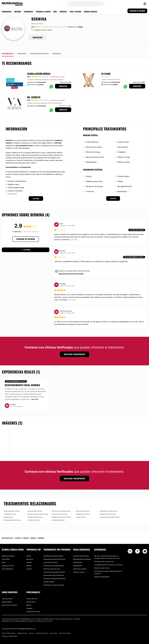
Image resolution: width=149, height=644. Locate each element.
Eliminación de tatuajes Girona (110, 511)
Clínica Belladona (8, 562)
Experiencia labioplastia (102, 570)
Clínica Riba (6, 553)
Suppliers (29, 602)
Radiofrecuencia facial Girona (61, 511)
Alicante (29, 562)
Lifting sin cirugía (124, 150)
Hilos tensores (123, 140)
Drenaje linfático (123, 170)
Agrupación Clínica (8, 559)
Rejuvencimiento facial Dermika (71, 267)
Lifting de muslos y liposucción (104, 555)
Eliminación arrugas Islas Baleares (55, 572)
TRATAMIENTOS (7, 12)
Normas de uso (22, 627)
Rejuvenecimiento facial (95, 150)
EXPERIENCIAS (28, 12)
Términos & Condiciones (9, 630)
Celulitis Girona (81, 511)
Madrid (29, 549)
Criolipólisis (121, 145)
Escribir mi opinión (26, 233)
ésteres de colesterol (80, 562)
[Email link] (145, 545)
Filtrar (26, 243)
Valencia (29, 556)
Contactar (63, 80)
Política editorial (65, 627)
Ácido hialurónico (92, 135)
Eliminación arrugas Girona (108, 505)
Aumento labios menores (81, 549)
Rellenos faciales (124, 155)
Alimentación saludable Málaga (54, 559)
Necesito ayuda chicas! (102, 561)
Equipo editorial (7, 595)
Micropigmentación (124, 180)
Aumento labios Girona (35, 505)
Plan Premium (31, 595)
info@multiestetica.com (28, 622)
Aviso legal (54, 627)
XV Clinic (106, 67)
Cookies (31, 627)
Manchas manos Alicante (52, 562)
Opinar (81, 27)
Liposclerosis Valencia (51, 556)
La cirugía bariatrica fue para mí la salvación (108, 558)
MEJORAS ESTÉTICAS (91, 12)
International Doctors (33, 605)
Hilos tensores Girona (83, 505)
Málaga (29, 559)
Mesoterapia (122, 185)
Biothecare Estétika (8, 549)
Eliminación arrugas (93, 145)
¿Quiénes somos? (7, 592)
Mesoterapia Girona (58, 514)
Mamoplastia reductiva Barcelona (54, 553)
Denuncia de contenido (9, 599)
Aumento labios (123, 135)
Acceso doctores (32, 592)
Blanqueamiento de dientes (82, 553)
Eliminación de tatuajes (94, 180)
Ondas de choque (79, 566)
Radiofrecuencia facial (94, 175)
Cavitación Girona (34, 514)
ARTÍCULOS (63, 12)
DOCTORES (18, 12)
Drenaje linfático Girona (35, 511)
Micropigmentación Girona (12, 514)
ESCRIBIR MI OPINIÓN (137, 11)
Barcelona (30, 553)
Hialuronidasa (78, 556)
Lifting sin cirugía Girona (60, 508)
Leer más (35, 393)
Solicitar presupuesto (74, 348)
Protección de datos (9, 627)
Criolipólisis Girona (10, 508)
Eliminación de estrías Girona (61, 505)
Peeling (88, 170)
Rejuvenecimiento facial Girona (38, 508)
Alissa (4, 556)
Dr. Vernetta (34, 91)
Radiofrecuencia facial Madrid (53, 549)
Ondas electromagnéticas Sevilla (54, 566)
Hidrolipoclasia (91, 155)
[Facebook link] (137, 545)
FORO (55, 12)
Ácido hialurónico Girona (12, 505)
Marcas (29, 599)
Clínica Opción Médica (39, 67)
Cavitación (90, 185)
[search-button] (101, 4)
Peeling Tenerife (49, 575)
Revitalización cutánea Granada (54, 578)
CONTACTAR (38, 37)
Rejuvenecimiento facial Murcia (54, 569)
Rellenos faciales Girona (108, 508)
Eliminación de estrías (94, 140)
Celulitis (120, 175)
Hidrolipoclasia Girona (83, 508)
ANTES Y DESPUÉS (75, 12)
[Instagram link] (130, 545)
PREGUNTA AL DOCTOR (43, 12)
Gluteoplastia (77, 559)
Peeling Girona (8, 511)
